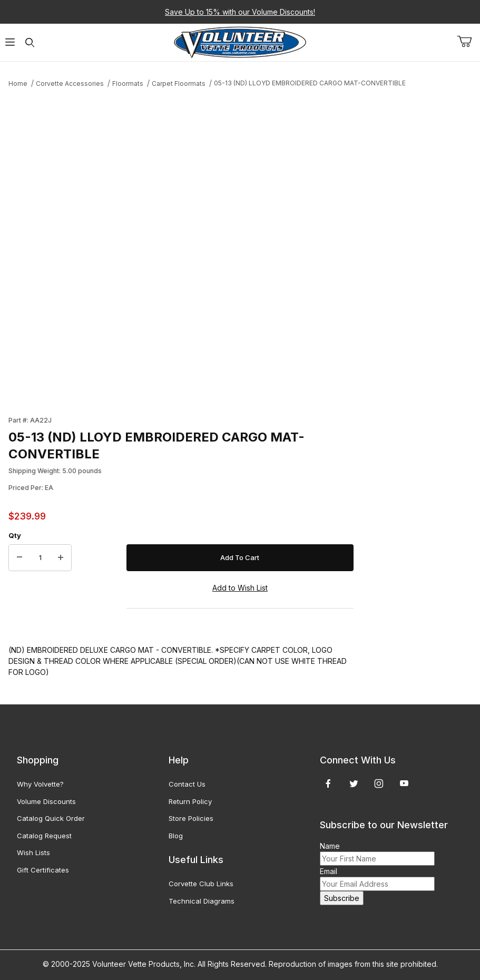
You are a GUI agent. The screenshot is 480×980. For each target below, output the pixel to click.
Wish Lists (33, 852)
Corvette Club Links (201, 884)
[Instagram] (379, 783)
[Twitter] (354, 783)
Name (330, 846)
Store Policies (191, 818)
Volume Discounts (46, 801)
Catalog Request (44, 836)
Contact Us (187, 784)
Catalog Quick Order (51, 818)
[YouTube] (404, 783)
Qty (15, 535)
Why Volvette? (40, 784)
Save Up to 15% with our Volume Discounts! (240, 12)
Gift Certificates (43, 870)
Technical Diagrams (202, 901)
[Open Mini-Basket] (468, 42)
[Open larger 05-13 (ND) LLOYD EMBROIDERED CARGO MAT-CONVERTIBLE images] (181, 249)
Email (329, 871)
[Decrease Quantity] (19, 558)
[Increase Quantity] (61, 558)
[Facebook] (328, 783)
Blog (176, 836)
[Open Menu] (10, 42)
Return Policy (190, 801)
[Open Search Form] (30, 42)
